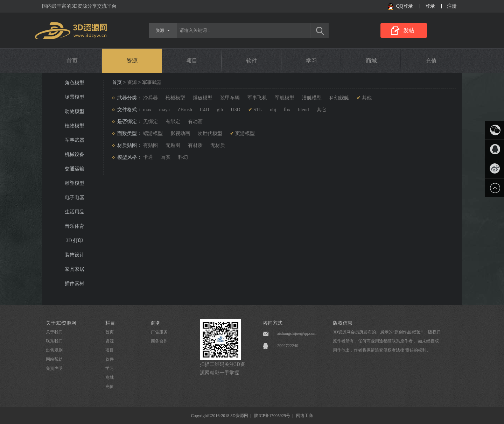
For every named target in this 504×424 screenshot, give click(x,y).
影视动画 (180, 133)
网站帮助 (54, 359)
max (147, 110)
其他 (367, 98)
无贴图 (173, 145)
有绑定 (173, 122)
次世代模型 (210, 133)
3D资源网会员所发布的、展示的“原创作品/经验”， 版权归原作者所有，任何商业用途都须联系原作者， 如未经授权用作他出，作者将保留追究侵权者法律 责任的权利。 (387, 341)
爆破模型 (203, 98)
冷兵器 (150, 98)
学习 (311, 61)
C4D (204, 110)
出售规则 (54, 350)
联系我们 (54, 341)
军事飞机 (257, 98)
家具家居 (75, 269)
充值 (431, 61)
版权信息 (343, 323)
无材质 (218, 145)
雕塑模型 (75, 183)
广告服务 (159, 332)
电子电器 (75, 197)
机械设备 (75, 154)
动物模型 (75, 111)
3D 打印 (74, 241)
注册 (452, 6)
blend (303, 110)
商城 (371, 61)
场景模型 (75, 97)
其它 (322, 110)
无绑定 (150, 122)
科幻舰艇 (339, 98)
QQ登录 (405, 6)
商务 (156, 323)
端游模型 (153, 133)
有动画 (195, 122)
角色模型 (75, 83)
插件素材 (75, 284)
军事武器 (75, 140)
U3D (235, 110)
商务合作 (159, 341)
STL (258, 110)
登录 (430, 6)
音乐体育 (75, 226)
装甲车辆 (230, 98)
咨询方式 (273, 323)
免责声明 (54, 368)
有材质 (195, 145)
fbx (287, 110)
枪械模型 (175, 98)
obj (273, 110)
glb (220, 110)
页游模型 (245, 133)
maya (164, 110)
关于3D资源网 (61, 323)
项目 (192, 61)
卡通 (148, 157)
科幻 (183, 157)
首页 (72, 61)
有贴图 (150, 145)
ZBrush (185, 110)
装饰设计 (75, 255)
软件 (252, 61)
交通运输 (75, 169)
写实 (166, 157)
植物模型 (75, 126)
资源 (132, 61)
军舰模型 (285, 98)
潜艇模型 (312, 98)
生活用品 (75, 212)
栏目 (110, 323)
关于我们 (54, 332)
